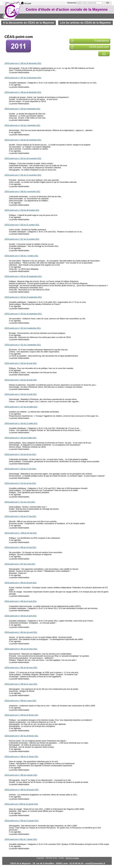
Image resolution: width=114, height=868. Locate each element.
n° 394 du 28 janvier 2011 (22, 790)
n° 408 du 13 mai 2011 (20, 547)
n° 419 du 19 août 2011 (21, 380)
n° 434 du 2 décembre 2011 (22, 125)
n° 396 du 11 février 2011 (21, 757)
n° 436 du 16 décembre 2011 (23, 92)
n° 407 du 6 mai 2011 (20, 564)
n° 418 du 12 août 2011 (21, 394)
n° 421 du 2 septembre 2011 (23, 345)
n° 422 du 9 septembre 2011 (23, 328)
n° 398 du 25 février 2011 (21, 715)
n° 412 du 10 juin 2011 (20, 483)
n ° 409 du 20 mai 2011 (21, 533)
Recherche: (72, 3)
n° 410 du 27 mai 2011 (20, 516)
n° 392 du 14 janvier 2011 (22, 821)
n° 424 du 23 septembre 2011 (23, 297)
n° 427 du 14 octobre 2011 (22, 239)
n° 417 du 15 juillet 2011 (21, 407)
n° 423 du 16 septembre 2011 (23, 314)
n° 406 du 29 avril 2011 (20, 583)
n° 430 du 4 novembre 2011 (22, 192)
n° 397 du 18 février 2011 (21, 736)
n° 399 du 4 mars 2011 (20, 701)
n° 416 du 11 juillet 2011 (21, 423)
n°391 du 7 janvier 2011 (21, 839)
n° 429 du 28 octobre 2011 (22, 210)
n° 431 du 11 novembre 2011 (23, 175)
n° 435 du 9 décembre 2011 (22, 109)
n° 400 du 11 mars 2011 (21, 684)
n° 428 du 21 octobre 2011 (22, 225)
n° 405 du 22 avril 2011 (20, 601)
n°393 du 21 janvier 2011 (21, 804)
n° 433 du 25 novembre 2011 (23, 140)
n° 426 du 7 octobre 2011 (21, 256)
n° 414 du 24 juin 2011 (20, 454)
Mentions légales (72, 858)
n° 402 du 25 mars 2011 (21, 649)
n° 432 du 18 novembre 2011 (23, 158)
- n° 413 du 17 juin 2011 (20, 469)
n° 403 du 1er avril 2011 (21, 632)
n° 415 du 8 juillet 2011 (20, 438)
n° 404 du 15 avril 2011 (20, 616)
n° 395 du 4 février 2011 (21, 775)
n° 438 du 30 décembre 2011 (23, 63)
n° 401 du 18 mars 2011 (21, 668)
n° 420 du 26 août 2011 (21, 363)
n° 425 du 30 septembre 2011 (23, 276)
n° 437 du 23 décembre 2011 (23, 78)
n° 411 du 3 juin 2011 (20, 502)
